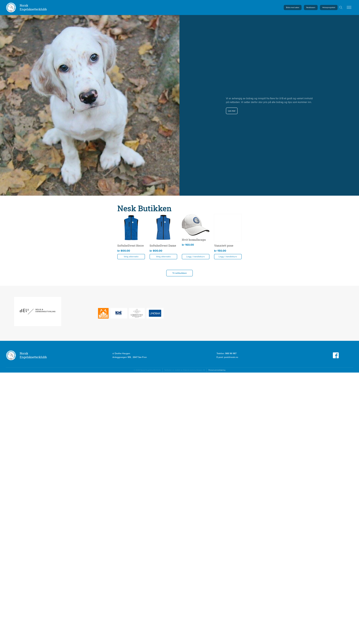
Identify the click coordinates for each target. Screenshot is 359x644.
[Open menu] (349, 7)
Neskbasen (311, 7)
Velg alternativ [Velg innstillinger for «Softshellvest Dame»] (249, 313)
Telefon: (227, 410)
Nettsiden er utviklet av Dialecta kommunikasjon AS (185, 427)
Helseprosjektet (329, 7)
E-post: (227, 414)
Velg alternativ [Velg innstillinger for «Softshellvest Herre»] (160, 313)
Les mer (232, 111)
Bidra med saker (293, 7)
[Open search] (341, 7)
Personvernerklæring (217, 427)
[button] (293, 330)
